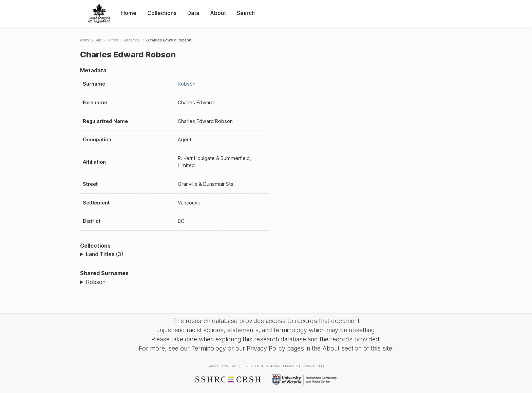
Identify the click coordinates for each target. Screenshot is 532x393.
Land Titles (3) (104, 254)
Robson (187, 84)
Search (246, 13)
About (218, 13)
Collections (162, 13)
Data (193, 13)
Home (129, 13)
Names (113, 40)
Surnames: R (133, 40)
